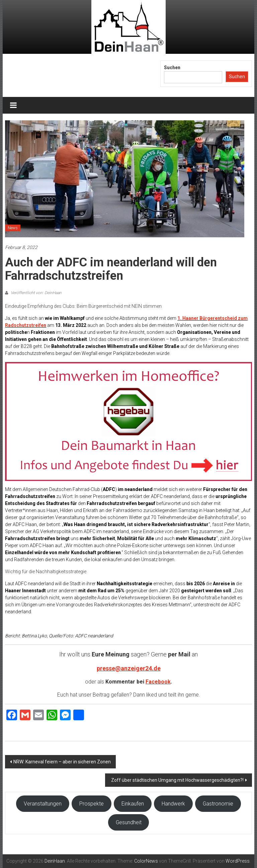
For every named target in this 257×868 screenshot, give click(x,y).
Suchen (172, 68)
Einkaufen (133, 804)
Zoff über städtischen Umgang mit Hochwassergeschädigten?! (177, 780)
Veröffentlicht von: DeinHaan (36, 293)
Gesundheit (129, 822)
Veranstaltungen (43, 804)
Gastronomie (218, 804)
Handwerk (173, 804)
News (13, 228)
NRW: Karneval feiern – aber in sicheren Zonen (62, 762)
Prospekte (92, 804)
